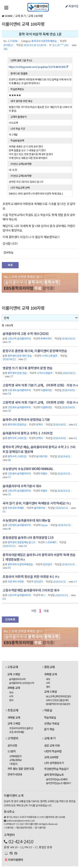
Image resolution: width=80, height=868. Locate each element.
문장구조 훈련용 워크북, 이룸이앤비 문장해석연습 (35, 351)
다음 (46, 611)
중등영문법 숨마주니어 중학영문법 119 (28, 537)
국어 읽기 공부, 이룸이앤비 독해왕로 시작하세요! (34, 503)
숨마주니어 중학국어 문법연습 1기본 (26, 419)
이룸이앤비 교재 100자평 (23, 24)
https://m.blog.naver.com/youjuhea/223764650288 (38, 67)
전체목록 (10, 619)
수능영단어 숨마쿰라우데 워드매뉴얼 (26, 520)
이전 (34, 611)
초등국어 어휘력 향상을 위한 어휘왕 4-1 (28, 577)
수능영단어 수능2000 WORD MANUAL (28, 469)
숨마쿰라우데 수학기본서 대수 (22, 486)
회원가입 (72, 6)
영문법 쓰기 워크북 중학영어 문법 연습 (28, 368)
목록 (10, 265)
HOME (9, 16)
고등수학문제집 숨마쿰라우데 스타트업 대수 (31, 590)
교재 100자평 (36, 16)
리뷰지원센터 (15, 860)
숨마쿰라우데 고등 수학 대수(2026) (26, 334)
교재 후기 (20, 16)
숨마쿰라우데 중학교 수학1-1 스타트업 (28, 433)
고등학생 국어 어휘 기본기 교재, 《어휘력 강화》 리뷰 (37, 385)
